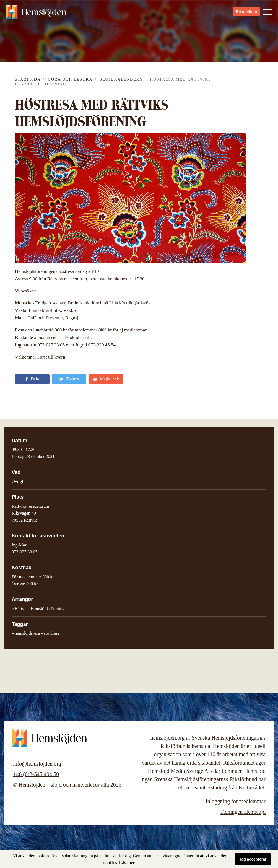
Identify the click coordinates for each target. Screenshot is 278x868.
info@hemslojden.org (37, 764)
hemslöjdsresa (27, 633)
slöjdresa (52, 633)
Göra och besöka (70, 79)
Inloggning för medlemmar (236, 801)
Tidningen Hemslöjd (243, 812)
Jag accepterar (253, 859)
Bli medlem (246, 14)
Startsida (28, 79)
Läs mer (127, 863)
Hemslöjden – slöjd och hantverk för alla (36, 14)
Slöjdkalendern (121, 79)
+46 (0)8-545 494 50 (36, 774)
